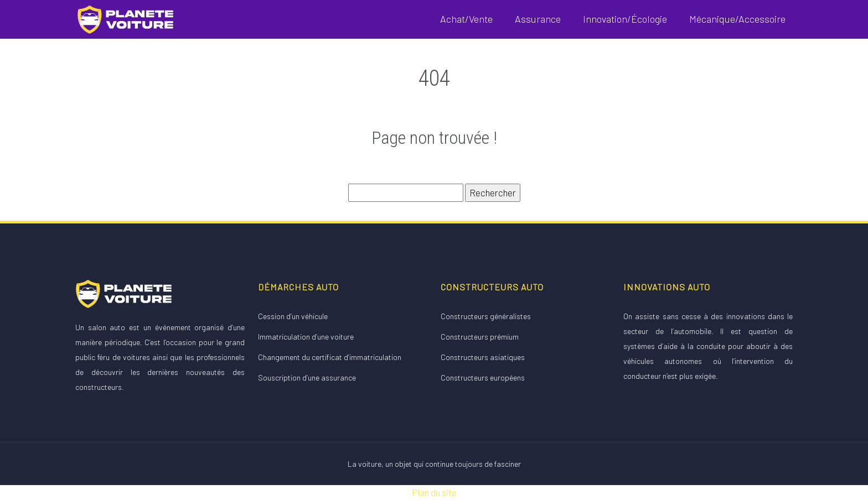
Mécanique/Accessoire (737, 19)
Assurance (538, 19)
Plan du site (434, 492)
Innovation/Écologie (625, 19)
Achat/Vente (466, 19)
